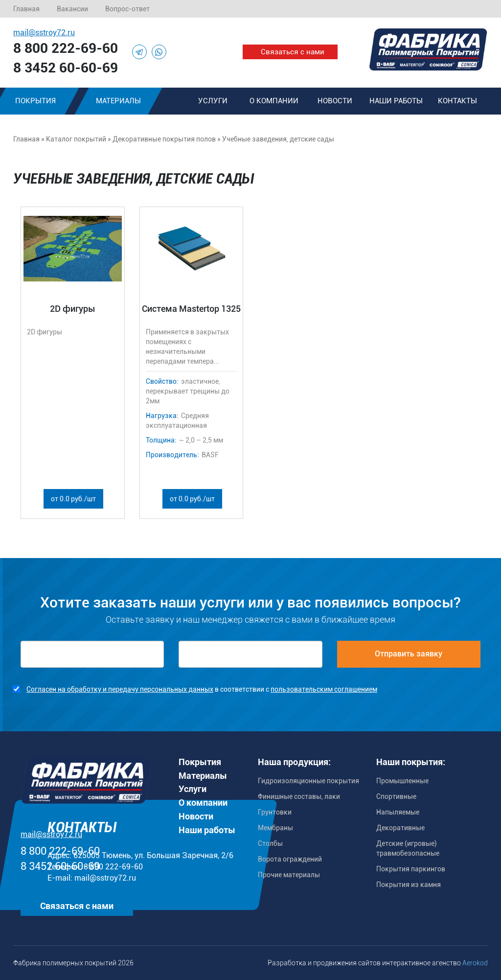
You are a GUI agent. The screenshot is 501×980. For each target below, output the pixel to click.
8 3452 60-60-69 (66, 68)
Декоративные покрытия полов (164, 139)
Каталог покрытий (76, 139)
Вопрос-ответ (127, 9)
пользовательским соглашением (324, 689)
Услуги (213, 101)
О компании (274, 101)
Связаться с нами (293, 52)
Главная (26, 9)
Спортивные (396, 796)
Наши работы (396, 101)
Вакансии (72, 9)
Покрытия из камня (409, 885)
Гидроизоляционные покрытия (308, 781)
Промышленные (402, 781)
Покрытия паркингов (411, 869)
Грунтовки (275, 812)
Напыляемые (398, 812)
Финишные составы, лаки (299, 796)
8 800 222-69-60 (66, 48)
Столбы (270, 843)
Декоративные (400, 828)
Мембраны (275, 828)
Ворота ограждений (290, 859)
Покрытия (200, 762)
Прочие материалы (289, 875)
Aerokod (475, 963)
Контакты (457, 101)
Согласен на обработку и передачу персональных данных (120, 689)
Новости (335, 101)
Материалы (118, 101)
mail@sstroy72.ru (44, 33)
